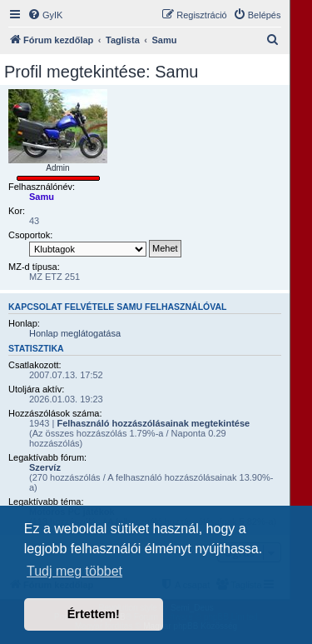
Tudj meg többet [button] (74, 571)
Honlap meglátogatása (75, 333)
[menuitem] (45, 15)
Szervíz (45, 467)
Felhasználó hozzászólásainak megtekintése (153, 423)
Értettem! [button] (94, 614)
